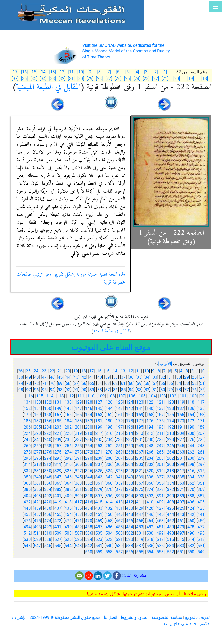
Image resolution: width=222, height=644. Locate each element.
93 (60, 390)
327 (78, 471)
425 (181, 508)
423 (201, 508)
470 (89, 521)
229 (160, 440)
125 (119, 402)
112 (70, 396)
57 (155, 383)
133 (37, 402)
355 (160, 483)
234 (109, 440)
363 (78, 483)
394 (130, 496)
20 (68, 371)
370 (191, 489)
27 (202, 377)
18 (84, 371)
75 (202, 390)
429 (140, 508)
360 (109, 483)
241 (37, 440)
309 (78, 465)
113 (60, 396)
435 (78, 508)
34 (147, 377)
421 (37, 502)
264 (170, 452)
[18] (205, 79)
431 (119, 508)
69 (60, 383)
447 (140, 514)
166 (68, 415)
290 (89, 458)
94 (52, 390)
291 (78, 458)
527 (58, 539)
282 (170, 458)
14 (115, 371)
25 (28, 371)
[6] (118, 72)
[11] (71, 72)
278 (27, 452)
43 (76, 377)
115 (40, 396)
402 (48, 496)
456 (48, 514)
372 (170, 489)
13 (123, 371)
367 (37, 483)
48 (37, 377)
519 (140, 539)
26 (20, 371)
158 (150, 415)
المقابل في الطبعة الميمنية (48, 87)
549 (201, 552)
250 (130, 446)
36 (131, 377)
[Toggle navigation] (216, 7)
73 (29, 383)
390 (170, 496)
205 (37, 427)
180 (109, 421)
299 (181, 465)
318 (170, 471)
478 (191, 527)
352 (191, 483)
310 (68, 465)
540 (109, 546)
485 (119, 527)
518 (150, 539)
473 (58, 521)
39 (108, 377)
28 (194, 377)
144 (109, 408)
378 (109, 489)
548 (27, 546)
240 (48, 440)
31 (171, 377)
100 (193, 396)
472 (68, 521)
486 (109, 527)
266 (150, 452)
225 (201, 440)
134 (27, 402)
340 (130, 477)
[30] (81, 79)
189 (201, 427)
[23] (146, 79)
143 (119, 408)
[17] (15, 72)
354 (170, 483)
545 (58, 546)
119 (181, 402)
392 (150, 496)
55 (171, 383)
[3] (146, 72)
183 (78, 421)
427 (160, 508)
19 (75, 371)
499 (160, 533)
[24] (137, 79)
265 (160, 452)
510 (48, 533)
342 (109, 477)
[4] (137, 72)
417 (78, 502)
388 (191, 496)
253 (99, 446)
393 (140, 496)
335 (181, 477)
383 (58, 489)
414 (109, 502)
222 (48, 433)
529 (37, 539)
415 (99, 502)
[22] (156, 79)
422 (27, 502)
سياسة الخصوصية (167, 617)
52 (194, 383)
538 (130, 546)
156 (170, 415)
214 (130, 433)
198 (109, 427)
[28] (99, 79)
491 (58, 527)
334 (191, 477)
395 (119, 496)
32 (163, 377)
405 (201, 502)
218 (89, 433)
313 (37, 465)
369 (201, 489)
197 (119, 427)
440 (27, 508)
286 (130, 458)
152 (27, 408)
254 (89, 446)
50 (21, 377)
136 (191, 408)
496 (191, 533)
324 (109, 471)
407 (181, 502)
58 (147, 383)
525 (78, 539)
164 (89, 415)
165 (78, 415)
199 (99, 427)
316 (191, 471)
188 (27, 421)
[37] (15, 79)
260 (27, 446)
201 (78, 427)
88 (100, 390)
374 (150, 489)
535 (160, 546)
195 (140, 427)
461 (181, 521)
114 (50, 396)
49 (29, 377)
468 (109, 521)
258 (48, 446)
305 (119, 465)
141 (140, 408)
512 (27, 533)
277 (37, 452)
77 (186, 390)
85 (123, 390)
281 (181, 458)
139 (160, 408)
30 (178, 377)
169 (37, 415)
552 (170, 552)
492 (48, 527)
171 (201, 421)
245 (181, 446)
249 (140, 446)
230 (150, 440)
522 (109, 539)
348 (48, 477)
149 (58, 408)
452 (89, 514)
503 (119, 533)
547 (37, 546)
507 (78, 533)
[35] (34, 79)
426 (170, 508)
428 (150, 508)
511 (37, 533)
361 (99, 483)
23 (44, 371)
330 (48, 471)
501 (140, 533)
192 (170, 427)
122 (150, 402)
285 (140, 458)
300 (170, 465)
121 (160, 402)
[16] (24, 72)
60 (131, 383)
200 (89, 427)
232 (130, 440)
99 (202, 396)
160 (130, 415)
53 (186, 383)
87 (108, 390)
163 (99, 415)
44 (68, 377)
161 (119, 415)
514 (191, 539)
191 (181, 427)
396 (109, 496)
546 (48, 546)
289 (99, 458)
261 (201, 452)
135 (201, 408)
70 (52, 383)
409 (160, 502)
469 (99, 521)
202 (68, 427)
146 (89, 408)
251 (119, 446)
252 (109, 446)
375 (140, 489)
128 (89, 402)
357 (140, 483)
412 (130, 502)
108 (111, 396)
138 (170, 408)
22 (52, 371)
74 (21, 383)
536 (150, 546)
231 (140, 440)
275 (58, 452)
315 (201, 471)
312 (48, 465)
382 (68, 489)
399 (78, 496)
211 (160, 433)
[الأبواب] (165, 363)
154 (191, 415)
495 (201, 533)
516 (170, 539)
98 (21, 390)
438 (48, 508)
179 (119, 421)
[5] (128, 72)
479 (181, 527)
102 (173, 396)
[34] (43, 79)
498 (170, 533)
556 (130, 552)
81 (155, 390)
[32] (62, 79)
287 (119, 458)
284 (150, 458)
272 (89, 452)
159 (140, 415)
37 (123, 377)
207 (201, 433)
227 (181, 440)
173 (181, 421)
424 (191, 508)
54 (178, 383)
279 (201, 458)
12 (131, 371)
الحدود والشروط (134, 617)
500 (150, 533)
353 (181, 483)
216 (109, 433)
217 (99, 433)
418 (68, 502)
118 (191, 402)
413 (119, 502)
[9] (90, 72)
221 (58, 433)
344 (89, 477)
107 (122, 396)
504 (109, 533)
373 (160, 489)
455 (58, 514)
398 (89, 496)
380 (89, 489)
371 (181, 489)
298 (191, 465)
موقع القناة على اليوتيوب (111, 347)
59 (139, 383)
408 (170, 502)
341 (119, 477)
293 (58, 458)
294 (48, 458)
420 (48, 502)
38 (115, 377)
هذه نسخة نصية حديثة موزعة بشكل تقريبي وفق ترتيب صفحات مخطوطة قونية (71, 278)
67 (76, 383)
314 (27, 465)
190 (191, 427)
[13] (52, 72)
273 (78, 452)
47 (44, 377)
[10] (81, 72)
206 (27, 427)
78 (178, 390)
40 (100, 377)
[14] (43, 72)
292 (68, 458)
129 (78, 402)
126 (109, 402)
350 (27, 477)
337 (160, 477)
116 (29, 396)
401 (58, 496)
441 (201, 514)
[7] (109, 72)
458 (27, 514)
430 (130, 508)
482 (150, 527)
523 (99, 539)
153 (201, 415)
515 (181, 539)
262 (191, 452)
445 (160, 514)
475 (37, 521)
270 (109, 452)
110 (91, 396)
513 (201, 539)
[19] (191, 79)
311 (58, 465)
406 (191, 502)
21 (60, 371)
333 (201, 477)
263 (181, 452)
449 (119, 514)
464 (150, 521)
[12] (62, 72)
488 (89, 527)
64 (100, 383)
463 (160, 521)
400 (68, 496)
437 (58, 508)
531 (201, 546)
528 (48, 539)
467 (119, 521)
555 (140, 552)
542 (89, 546)
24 (36, 371)
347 (58, 477)
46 (52, 377)
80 (163, 390)
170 (27, 415)
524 (89, 539)
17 (91, 371)
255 (78, 446)
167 (58, 415)
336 (170, 477)
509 (58, 533)
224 (27, 433)
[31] (71, 79)
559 (99, 552)
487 (99, 527)
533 (181, 546)
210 (170, 433)
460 (191, 521)
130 (68, 402)
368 (27, 483)
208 (191, 433)
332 (27, 471)
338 (150, 477)
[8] (99, 72)
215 (119, 433)
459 (201, 521)
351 (201, 483)
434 (89, 508)
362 (89, 483)
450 (109, 514)
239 (58, 440)
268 (130, 452)
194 (150, 427)
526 (68, 539)
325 (99, 471)
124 (130, 402)
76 (194, 390)
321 (140, 471)
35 (139, 377)
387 (201, 496)
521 (119, 539)
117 (201, 402)
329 (58, 471)
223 (37, 433)
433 (99, 508)
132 (48, 402)
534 (170, 546)
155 (181, 415)
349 (37, 477)
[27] (109, 79)
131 (58, 402)
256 (68, 446)
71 (44, 383)
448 (130, 514)
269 (119, 452)
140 (150, 408)
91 (76, 390)
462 (170, 521)
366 (48, 483)
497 (181, 533)
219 (78, 433)
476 (27, 521)
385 (37, 489)
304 (130, 465)
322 (130, 471)
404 (27, 496)
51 (202, 383)
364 (68, 483)
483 (140, 527)
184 (68, 421)
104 (152, 396)
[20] (177, 79)
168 (48, 415)
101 (183, 396)
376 (130, 489)
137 (181, 408)
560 (89, 552)
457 (37, 514)
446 (150, 514)
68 (68, 383)
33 (155, 377)
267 (140, 452)
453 (78, 514)
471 (78, 521)
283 (160, 458)
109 (101, 396)
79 (171, 390)
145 (99, 408)
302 (150, 465)
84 (131, 390)
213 (140, 433)
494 (27, 527)
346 (68, 477)
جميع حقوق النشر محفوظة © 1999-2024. (65, 617)
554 (150, 552)
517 (160, 539)
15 (107, 371)
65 (92, 383)
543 (78, 546)
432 (109, 508)
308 (89, 465)
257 (58, 446)
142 (130, 408)
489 (78, 527)
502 (130, 533)
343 (99, 477)
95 (44, 390)
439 (37, 508)
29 (186, 377)
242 (27, 440)
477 (201, 527)
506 (89, 533)
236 (89, 440)
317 (181, 471)
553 (160, 552)
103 (162, 396)
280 (191, 458)
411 (140, 502)
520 (130, 539)
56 (163, 383)
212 (150, 433)
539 (119, 546)
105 (142, 396)
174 (170, 421)
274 (68, 452)
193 (160, 427)
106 (132, 396)
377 (119, 489)
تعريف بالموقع (197, 617)
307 (99, 465)
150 (48, 408)
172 (191, 421)
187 (37, 421)
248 (150, 446)
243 (201, 446)
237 (78, 440)
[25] (127, 79)
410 (150, 502)
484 (130, 527)
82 (147, 390)
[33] (52, 79)
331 (37, 471)
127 (99, 402)
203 (58, 427)
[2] (156, 72)
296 (27, 458)
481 (160, 527)
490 (68, 527)
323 (119, 471)
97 (29, 390)
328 (68, 471)
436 (68, 508)
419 (58, 502)
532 (191, 546)
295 (37, 458)
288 (109, 458)
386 (27, 489)
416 (89, 502)
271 (99, 452)
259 (37, 446)
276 (48, 452)
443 (181, 514)
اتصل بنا (110, 617)
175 (160, 421)
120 (170, 402)
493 (37, 527)
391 (160, 496)
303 (140, 465)
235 (99, 440)
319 (160, 471)
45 (60, 377)
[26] (118, 79)
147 (78, 408)
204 (48, 427)
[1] (165, 72)
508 (68, 533)
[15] (34, 72)
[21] (165, 79)
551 (181, 552)
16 (99, 371)
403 (37, 496)
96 (37, 390)
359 (119, 483)
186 (48, 421)
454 (68, 514)
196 (130, 427)
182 (89, 421)
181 (99, 421)
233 (119, 440)
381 (78, 489)
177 (140, 421)
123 (140, 402)
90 (84, 390)
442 (191, 514)
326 (89, 471)
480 (170, 527)
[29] (90, 79)
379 (99, 489)
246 (170, 446)
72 (37, 383)
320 (150, 471)
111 (81, 396)
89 (92, 390)
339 (140, 477)
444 (170, 514)
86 (115, 390)
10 (147, 371)
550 (191, 552)
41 (92, 377)
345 (78, 477)
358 (130, 483)
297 (201, 465)
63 (108, 383)
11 (139, 371)
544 (68, 546)
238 (68, 440)
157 (160, 415)
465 (140, 521)
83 (139, 390)
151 (37, 408)
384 (48, 489)
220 (68, 433)
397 (99, 496)
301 (160, 465)
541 (99, 546)
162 (109, 415)
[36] (24, 79)
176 (150, 421)
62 (115, 383)
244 (191, 446)
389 (181, 496)
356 (150, 483)
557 (119, 552)
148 (68, 408)
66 (84, 383)
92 (68, 390)
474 (48, 521)
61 (123, 383)
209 (181, 433)
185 (58, 421)
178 (130, 421)
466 (130, 521)
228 (170, 440)
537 (140, 546)
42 (84, 377)
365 (58, 483)
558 (109, 552)
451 (99, 514)
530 (27, 539)
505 (99, 533)
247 (160, 446)
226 (191, 440)
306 (109, 465)
